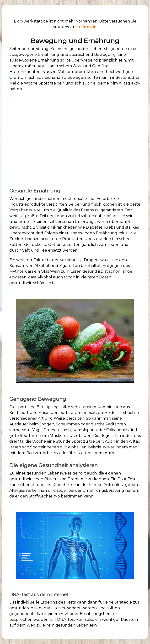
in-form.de (86, 27)
